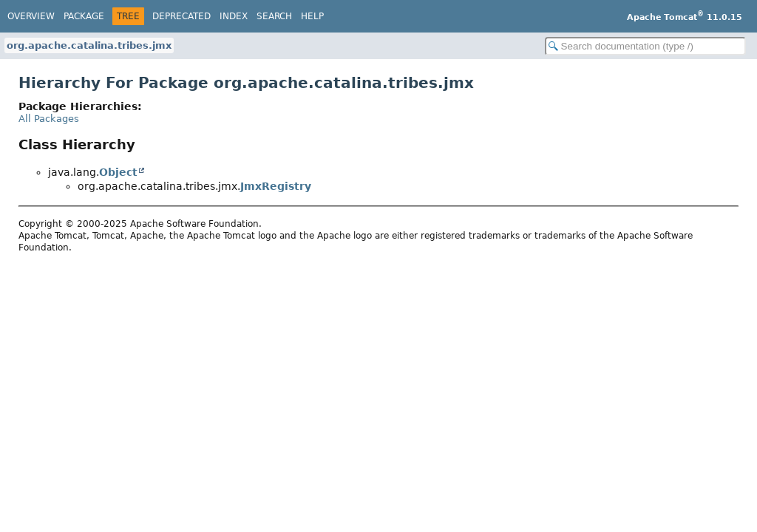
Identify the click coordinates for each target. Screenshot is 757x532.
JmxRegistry (276, 186)
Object (118, 172)
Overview (31, 16)
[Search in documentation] (645, 46)
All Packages (49, 119)
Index (234, 16)
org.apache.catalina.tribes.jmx (89, 45)
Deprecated (181, 16)
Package (84, 16)
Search (274, 16)
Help (312, 16)
